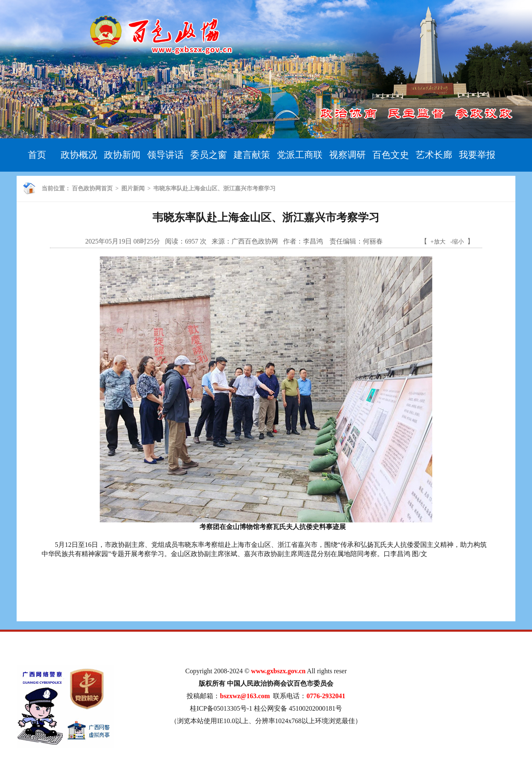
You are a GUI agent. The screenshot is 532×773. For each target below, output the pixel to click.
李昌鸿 (314, 241)
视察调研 (347, 155)
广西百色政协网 (255, 241)
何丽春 (373, 241)
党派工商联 (300, 155)
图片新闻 (133, 188)
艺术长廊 (434, 155)
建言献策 (252, 155)
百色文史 (391, 155)
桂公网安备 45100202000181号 (298, 708)
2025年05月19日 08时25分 (123, 241)
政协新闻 (122, 155)
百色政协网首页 (92, 188)
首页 (37, 155)
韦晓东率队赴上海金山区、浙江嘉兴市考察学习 (214, 188)
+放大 (438, 242)
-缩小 (457, 242)
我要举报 (477, 155)
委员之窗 (209, 155)
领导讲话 (165, 155)
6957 (192, 241)
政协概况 (79, 155)
